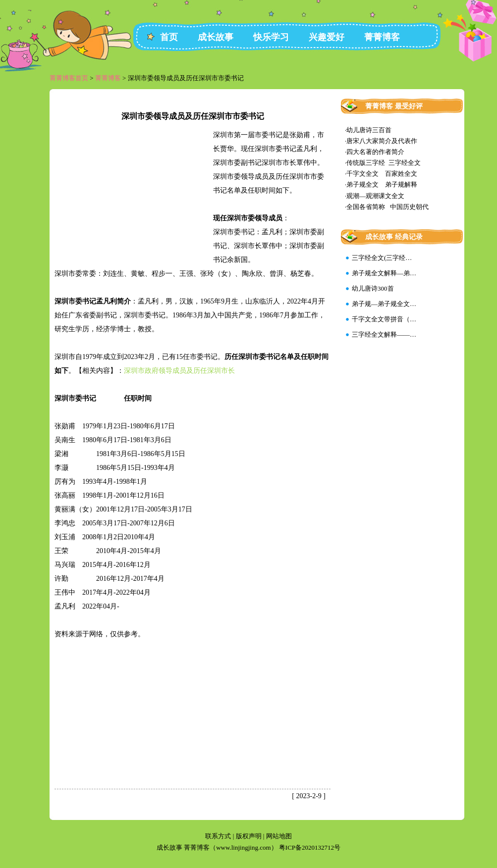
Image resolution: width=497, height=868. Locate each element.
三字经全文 (405, 163)
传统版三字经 (366, 163)
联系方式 (218, 836)
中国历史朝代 (409, 207)
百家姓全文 (401, 174)
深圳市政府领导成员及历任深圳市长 (179, 371)
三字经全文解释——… (384, 334)
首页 (169, 37)
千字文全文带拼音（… (384, 319)
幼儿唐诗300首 (373, 288)
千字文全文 (362, 174)
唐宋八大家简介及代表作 (382, 141)
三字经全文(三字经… (382, 258)
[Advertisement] (134, 195)
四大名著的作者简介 (375, 152)
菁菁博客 (382, 37)
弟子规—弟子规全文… (384, 304)
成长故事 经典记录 (394, 237)
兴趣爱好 (327, 37)
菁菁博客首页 (69, 78)
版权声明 (249, 836)
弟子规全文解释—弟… (384, 273)
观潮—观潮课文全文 (375, 196)
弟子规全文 (362, 184)
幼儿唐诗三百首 (369, 130)
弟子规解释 (401, 184)
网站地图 (279, 836)
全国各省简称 (366, 207)
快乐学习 (271, 37)
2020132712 (318, 847)
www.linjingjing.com (243, 847)
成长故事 (216, 37)
